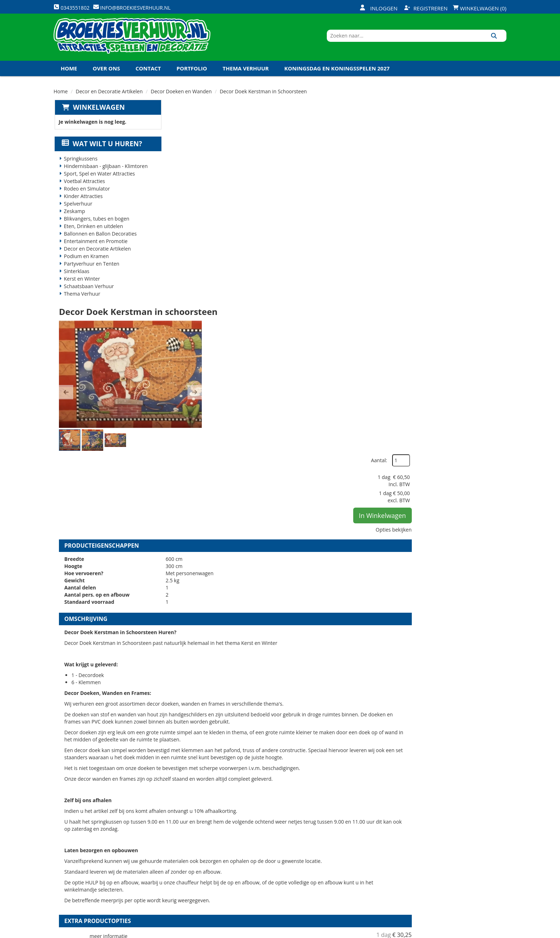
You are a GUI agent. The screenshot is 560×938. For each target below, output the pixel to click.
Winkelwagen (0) (480, 8)
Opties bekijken (483, 198)
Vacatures (186, 853)
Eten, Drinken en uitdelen (93, 233)
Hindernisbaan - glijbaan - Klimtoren (105, 173)
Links (179, 865)
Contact (148, 75)
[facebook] (449, 932)
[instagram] (500, 932)
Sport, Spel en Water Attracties (99, 180)
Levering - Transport (275, 829)
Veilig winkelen (268, 841)
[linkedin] (487, 932)
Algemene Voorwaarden (355, 865)
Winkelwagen (98, 114)
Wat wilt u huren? (101, 150)
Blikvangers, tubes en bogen (96, 225)
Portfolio (192, 75)
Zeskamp (74, 218)
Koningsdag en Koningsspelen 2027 (337, 75)
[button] (179, 194)
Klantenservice (343, 841)
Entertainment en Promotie (95, 248)
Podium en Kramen (86, 263)
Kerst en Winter (81, 285)
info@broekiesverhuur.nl (108, 880)
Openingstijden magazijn (356, 829)
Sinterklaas (76, 278)
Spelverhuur (77, 210)
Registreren (426, 8)
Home (69, 75)
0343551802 (83, 873)
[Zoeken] (498, 40)
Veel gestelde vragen (275, 853)
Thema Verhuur (246, 75)
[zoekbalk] (445, 40)
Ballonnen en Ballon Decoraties (100, 240)
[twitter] (461, 932)
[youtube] (474, 932)
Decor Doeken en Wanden (181, 98)
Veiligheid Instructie (199, 841)
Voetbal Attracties (84, 188)
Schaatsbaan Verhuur (88, 293)
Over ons (106, 75)
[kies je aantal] (492, 684)
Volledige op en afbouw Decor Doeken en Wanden (337, 721)
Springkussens (80, 165)
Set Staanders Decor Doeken (302, 638)
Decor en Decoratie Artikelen (109, 98)
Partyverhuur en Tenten (91, 270)
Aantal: (468, 129)
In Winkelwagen (472, 183)
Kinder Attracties (83, 203)
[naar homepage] (132, 40)
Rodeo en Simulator (86, 195)
